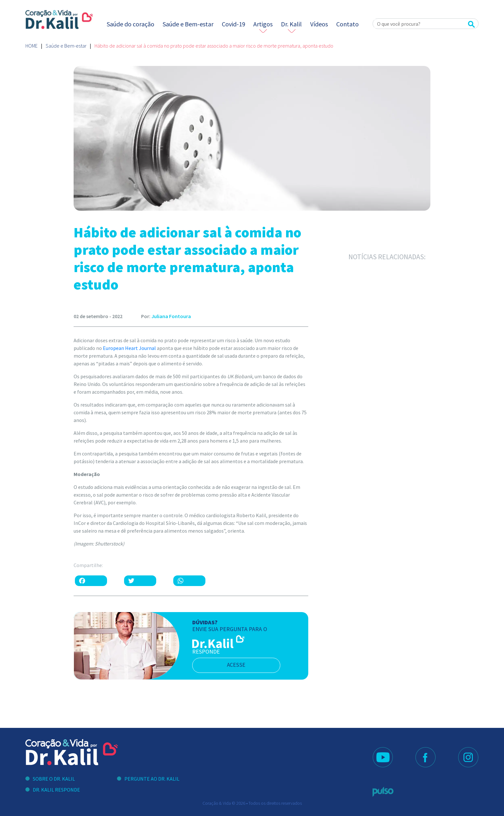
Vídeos (319, 24)
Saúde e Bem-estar (188, 24)
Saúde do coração (130, 24)
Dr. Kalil (291, 24)
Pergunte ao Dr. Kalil (152, 779)
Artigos (263, 24)
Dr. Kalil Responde (56, 790)
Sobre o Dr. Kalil (54, 779)
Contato (347, 24)
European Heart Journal (129, 348)
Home (32, 46)
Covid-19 (234, 24)
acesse (239, 665)
